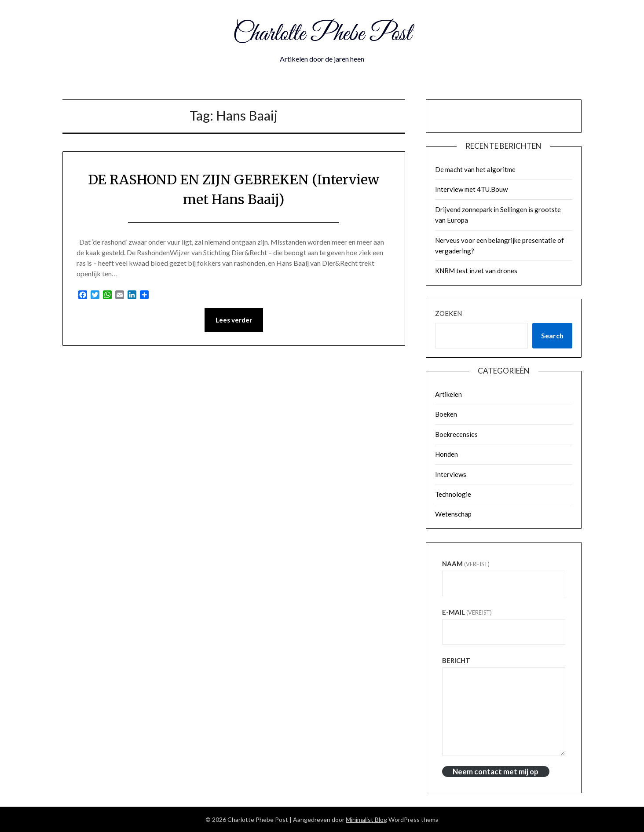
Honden (446, 454)
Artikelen (448, 394)
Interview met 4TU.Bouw (471, 189)
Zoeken (448, 313)
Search (552, 335)
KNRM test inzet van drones (476, 271)
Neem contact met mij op (496, 772)
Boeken (446, 414)
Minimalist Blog (366, 819)
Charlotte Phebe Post (322, 34)
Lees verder (234, 320)
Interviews (451, 474)
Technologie (453, 494)
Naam (466, 564)
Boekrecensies (456, 434)
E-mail (467, 612)
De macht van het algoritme (475, 169)
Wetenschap (453, 514)
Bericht (456, 660)
